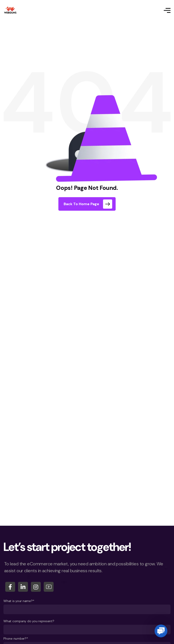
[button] (161, 631)
